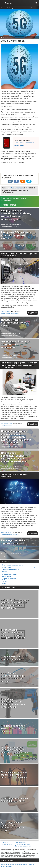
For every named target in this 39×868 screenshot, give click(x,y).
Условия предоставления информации (14, 864)
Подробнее (33, 313)
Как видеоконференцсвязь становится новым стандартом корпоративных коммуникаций (19, 365)
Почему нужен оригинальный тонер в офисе (15, 323)
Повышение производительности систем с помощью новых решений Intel (14, 457)
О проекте (4, 843)
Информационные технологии (10, 226)
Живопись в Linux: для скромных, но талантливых (15, 344)
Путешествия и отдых (9, 574)
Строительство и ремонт (11, 570)
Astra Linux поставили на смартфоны (24, 144)
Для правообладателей (23, 846)
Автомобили (6, 567)
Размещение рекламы (22, 844)
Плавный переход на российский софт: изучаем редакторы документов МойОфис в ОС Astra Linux (16, 437)
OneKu (8, 3)
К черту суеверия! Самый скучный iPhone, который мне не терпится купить (16, 215)
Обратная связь (6, 844)
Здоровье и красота (9, 579)
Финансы (5, 572)
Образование (6, 576)
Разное (4, 581)
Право (4, 583)
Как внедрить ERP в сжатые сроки (13, 542)
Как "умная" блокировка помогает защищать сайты (16, 235)
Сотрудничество (20, 843)
